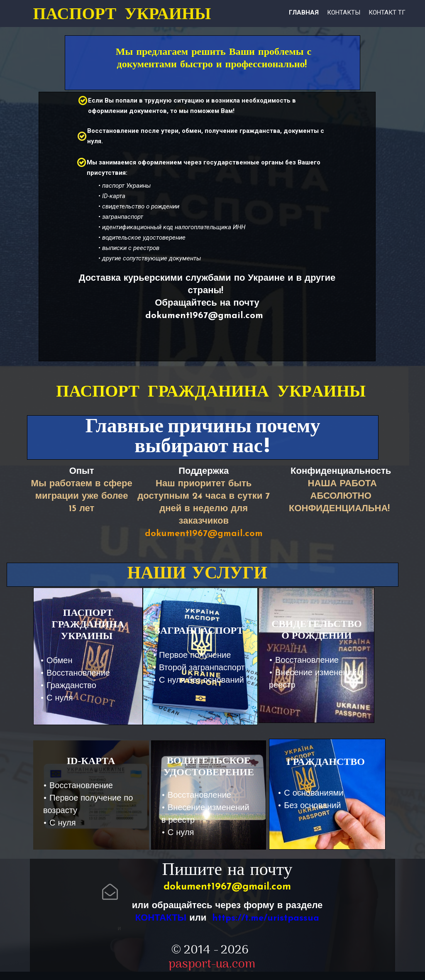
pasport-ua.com (212, 964)
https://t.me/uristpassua (266, 918)
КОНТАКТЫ (161, 918)
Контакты (344, 12)
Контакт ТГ (387, 12)
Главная (304, 12)
